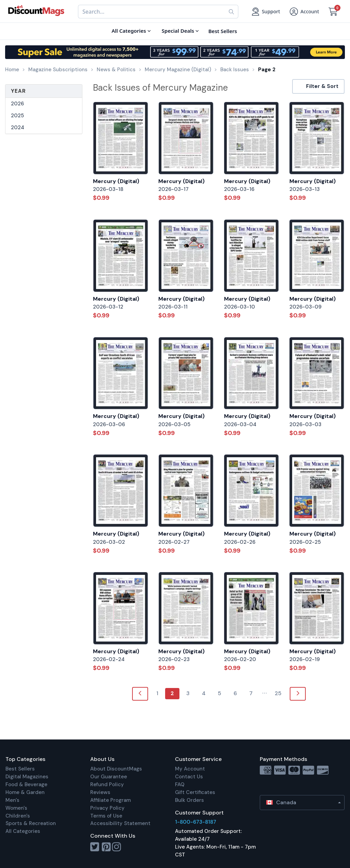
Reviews (100, 792)
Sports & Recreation (31, 823)
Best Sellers (20, 769)
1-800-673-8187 (196, 822)
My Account (190, 769)
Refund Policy (107, 784)
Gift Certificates (195, 792)
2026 (17, 104)
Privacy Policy (107, 808)
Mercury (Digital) (116, 181)
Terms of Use (106, 816)
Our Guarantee (109, 777)
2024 (18, 128)
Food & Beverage (26, 784)
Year (18, 91)
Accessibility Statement (120, 823)
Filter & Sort (318, 86)
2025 (17, 116)
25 (278, 693)
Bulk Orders (189, 800)
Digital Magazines (27, 777)
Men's (12, 800)
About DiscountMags (116, 769)
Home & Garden (25, 792)
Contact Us (189, 777)
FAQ (180, 784)
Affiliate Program (110, 800)
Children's (18, 816)
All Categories (23, 831)
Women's (16, 808)
